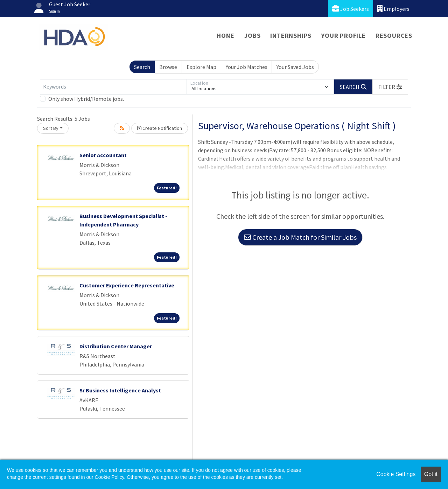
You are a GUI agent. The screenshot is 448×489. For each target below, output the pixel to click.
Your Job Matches (247, 67)
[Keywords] (113, 87)
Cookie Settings (396, 474)
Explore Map (201, 67)
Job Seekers (351, 9)
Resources (394, 36)
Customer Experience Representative (127, 285)
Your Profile (344, 36)
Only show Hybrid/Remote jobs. (86, 99)
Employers (393, 9)
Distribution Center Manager (116, 346)
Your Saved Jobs (295, 67)
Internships (291, 36)
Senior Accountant (103, 155)
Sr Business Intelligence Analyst (120, 390)
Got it (431, 474)
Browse (168, 67)
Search (142, 67)
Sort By (51, 128)
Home (226, 36)
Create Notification (160, 128)
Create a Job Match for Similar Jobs (300, 237)
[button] (390, 87)
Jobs (252, 36)
